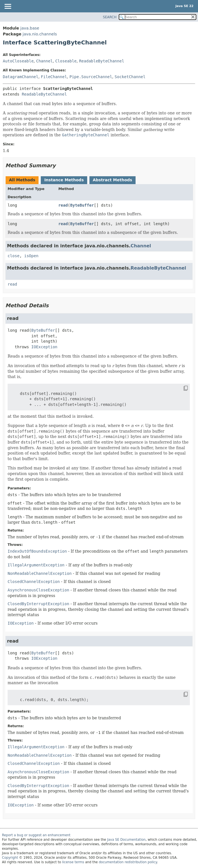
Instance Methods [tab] (64, 180)
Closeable (66, 61)
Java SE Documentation (126, 840)
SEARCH (110, 17)
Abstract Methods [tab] (112, 180)
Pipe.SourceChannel (91, 77)
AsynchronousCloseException (38, 590)
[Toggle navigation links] (8, 7)
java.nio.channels (40, 34)
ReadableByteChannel (102, 61)
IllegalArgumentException (36, 565)
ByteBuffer (82, 205)
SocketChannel (130, 77)
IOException (44, 347)
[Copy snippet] (181, 388)
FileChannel (54, 77)
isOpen (31, 256)
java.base (30, 28)
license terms (73, 862)
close (13, 256)
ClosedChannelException (34, 582)
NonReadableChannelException (40, 573)
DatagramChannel (21, 77)
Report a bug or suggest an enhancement (36, 835)
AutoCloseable (18, 61)
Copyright (10, 858)
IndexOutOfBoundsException (37, 551)
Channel (44, 61)
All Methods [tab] (22, 180)
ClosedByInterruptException (38, 604)
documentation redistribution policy (128, 862)
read (63, 205)
